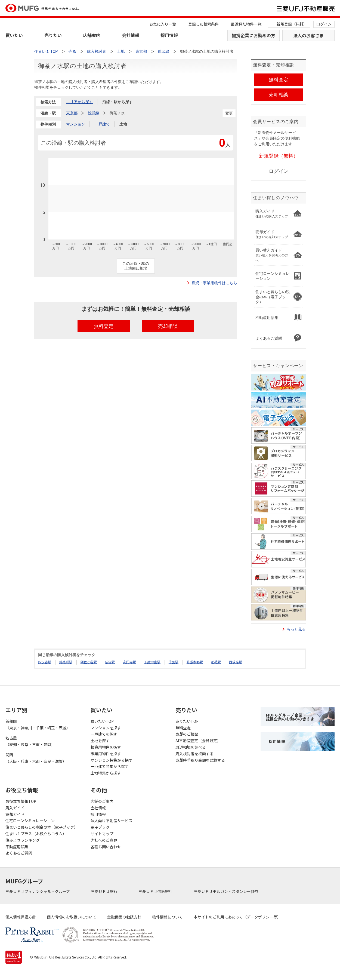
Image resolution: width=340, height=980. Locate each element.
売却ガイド (15, 814)
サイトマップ (102, 834)
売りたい (53, 35)
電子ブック (100, 827)
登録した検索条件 (203, 24)
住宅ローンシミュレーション (30, 821)
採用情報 (169, 35)
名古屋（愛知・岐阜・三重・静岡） (30, 741)
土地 (123, 124)
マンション (76, 124)
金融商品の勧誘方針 (124, 917)
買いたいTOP (102, 721)
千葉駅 (174, 662)
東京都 (72, 113)
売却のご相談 (187, 734)
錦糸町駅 (66, 662)
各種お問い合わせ (106, 847)
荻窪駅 (110, 662)
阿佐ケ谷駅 (89, 662)
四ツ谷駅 (45, 662)
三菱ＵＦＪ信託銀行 (156, 891)
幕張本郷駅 (195, 662)
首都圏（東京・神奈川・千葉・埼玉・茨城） (38, 724)
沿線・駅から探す (118, 102)
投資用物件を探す (106, 747)
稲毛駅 (216, 662)
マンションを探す (106, 728)
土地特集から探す (106, 773)
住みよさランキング (23, 840)
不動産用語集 (17, 847)
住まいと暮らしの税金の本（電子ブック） (42, 827)
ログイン (324, 24)
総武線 (94, 113)
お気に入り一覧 (163, 24)
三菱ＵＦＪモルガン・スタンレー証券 (226, 891)
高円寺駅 (129, 662)
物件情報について (168, 917)
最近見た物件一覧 (246, 24)
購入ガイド (15, 808)
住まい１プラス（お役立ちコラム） (36, 834)
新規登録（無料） (292, 24)
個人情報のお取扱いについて (72, 917)
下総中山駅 (152, 662)
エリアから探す (79, 102)
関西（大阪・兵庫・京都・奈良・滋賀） (36, 758)
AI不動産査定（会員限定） (198, 741)
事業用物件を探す (106, 754)
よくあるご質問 (19, 853)
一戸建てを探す (104, 734)
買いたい (14, 35)
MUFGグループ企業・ (290, 717)
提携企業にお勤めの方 (254, 35)
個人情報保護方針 (21, 917)
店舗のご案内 (102, 801)
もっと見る (296, 629)
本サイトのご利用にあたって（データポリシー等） (237, 917)
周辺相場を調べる (191, 747)
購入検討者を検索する (194, 754)
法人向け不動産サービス (112, 821)
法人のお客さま (308, 35)
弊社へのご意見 (104, 840)
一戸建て (102, 124)
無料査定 (183, 728)
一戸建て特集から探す (110, 766)
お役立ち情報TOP (21, 801)
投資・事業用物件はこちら (214, 283)
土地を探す (100, 741)
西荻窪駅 (236, 662)
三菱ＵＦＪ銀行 (105, 891)
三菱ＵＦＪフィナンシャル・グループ (38, 891)
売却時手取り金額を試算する (200, 760)
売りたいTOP (187, 721)
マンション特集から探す (112, 760)
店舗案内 (92, 35)
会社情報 (131, 35)
